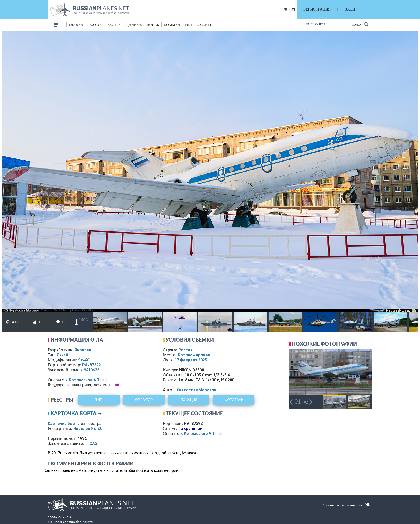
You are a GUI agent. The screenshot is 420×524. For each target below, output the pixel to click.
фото (96, 25)
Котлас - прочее (194, 355)
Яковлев (83, 350)
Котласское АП (84, 380)
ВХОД (350, 9)
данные (134, 25)
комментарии (178, 25)
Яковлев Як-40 (88, 428)
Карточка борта (64, 423)
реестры (113, 25)
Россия (185, 350)
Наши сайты (315, 24)
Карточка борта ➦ (76, 413)
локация (189, 400)
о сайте (204, 25)
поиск (153, 25)
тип (99, 400)
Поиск (360, 24)
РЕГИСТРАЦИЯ (317, 9)
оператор (144, 400)
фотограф (234, 400)
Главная (77, 25)
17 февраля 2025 (191, 360)
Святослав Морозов (197, 390)
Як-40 (62, 355)
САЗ (93, 443)
